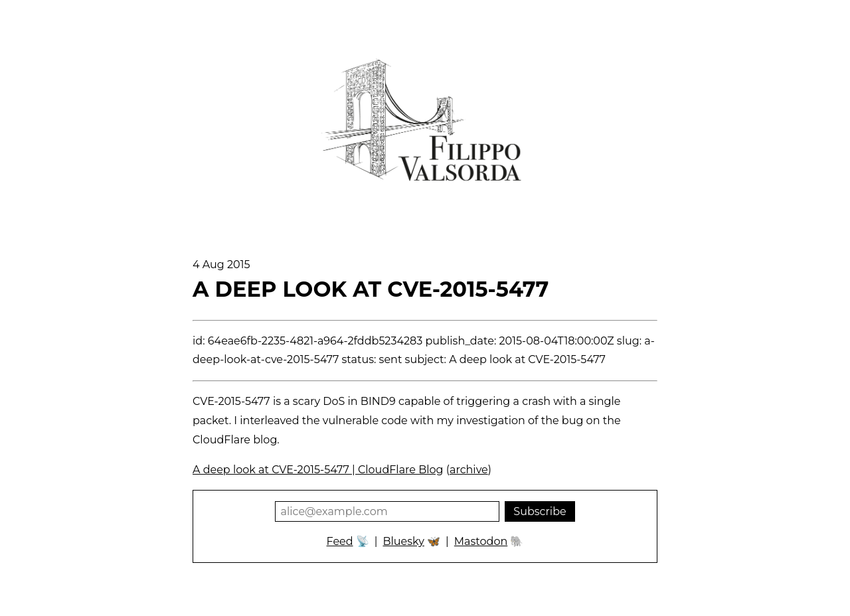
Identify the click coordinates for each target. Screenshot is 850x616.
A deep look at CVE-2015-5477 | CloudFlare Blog (318, 470)
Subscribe (540, 511)
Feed (340, 541)
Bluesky (403, 541)
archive (469, 470)
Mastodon (481, 541)
